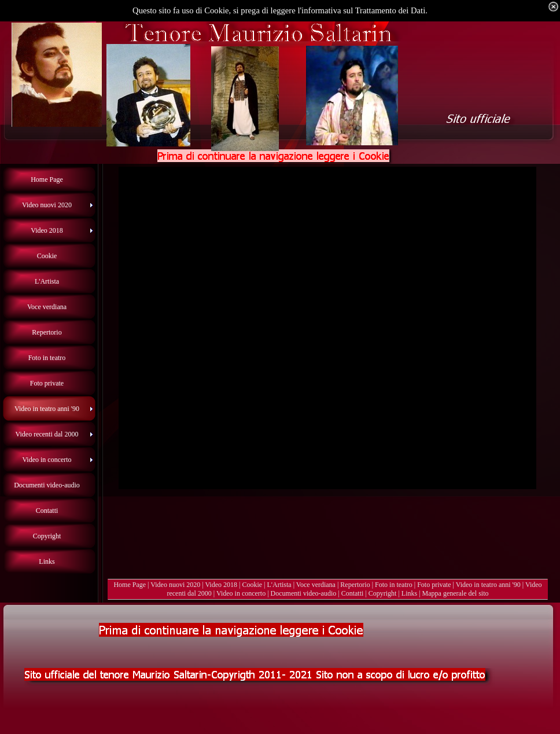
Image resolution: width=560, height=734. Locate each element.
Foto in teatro (394, 585)
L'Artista (279, 585)
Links (409, 593)
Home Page (130, 585)
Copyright (383, 593)
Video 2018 (221, 585)
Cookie (252, 585)
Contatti (353, 593)
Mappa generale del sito (456, 593)
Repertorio (355, 585)
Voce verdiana (316, 585)
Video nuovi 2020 (175, 585)
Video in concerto (241, 593)
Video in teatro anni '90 (488, 585)
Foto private (434, 585)
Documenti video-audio (304, 593)
